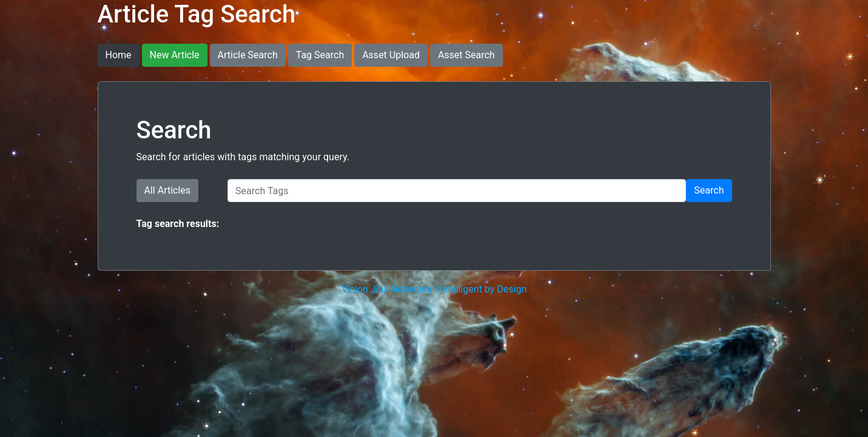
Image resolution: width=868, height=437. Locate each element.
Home (119, 55)
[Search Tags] (457, 191)
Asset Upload (391, 55)
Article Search (248, 55)
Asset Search (466, 55)
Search (709, 190)
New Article (175, 55)
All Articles (168, 190)
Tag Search (320, 55)
